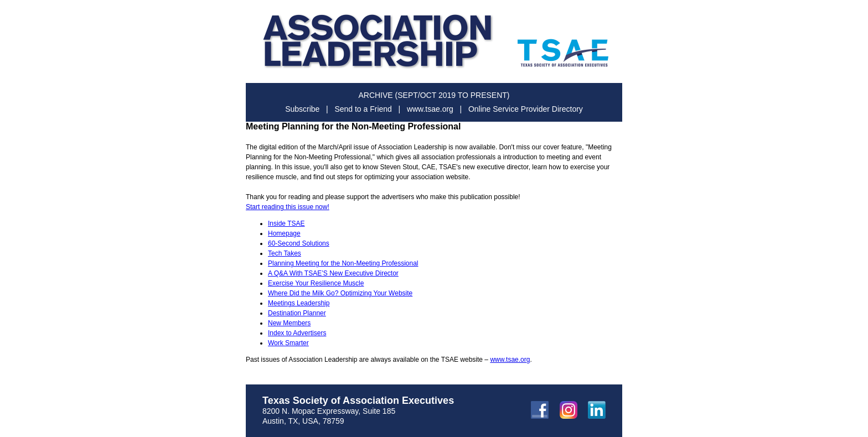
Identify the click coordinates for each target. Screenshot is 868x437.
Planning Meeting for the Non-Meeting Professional (343, 263)
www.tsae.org (510, 360)
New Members (289, 323)
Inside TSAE (286, 223)
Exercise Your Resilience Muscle (316, 283)
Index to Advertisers (297, 333)
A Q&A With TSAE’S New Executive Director (333, 273)
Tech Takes (285, 253)
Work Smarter (288, 343)
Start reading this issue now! (288, 207)
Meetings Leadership (299, 303)
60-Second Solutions (299, 243)
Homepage (284, 233)
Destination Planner (297, 313)
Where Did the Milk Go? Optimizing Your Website (340, 293)
